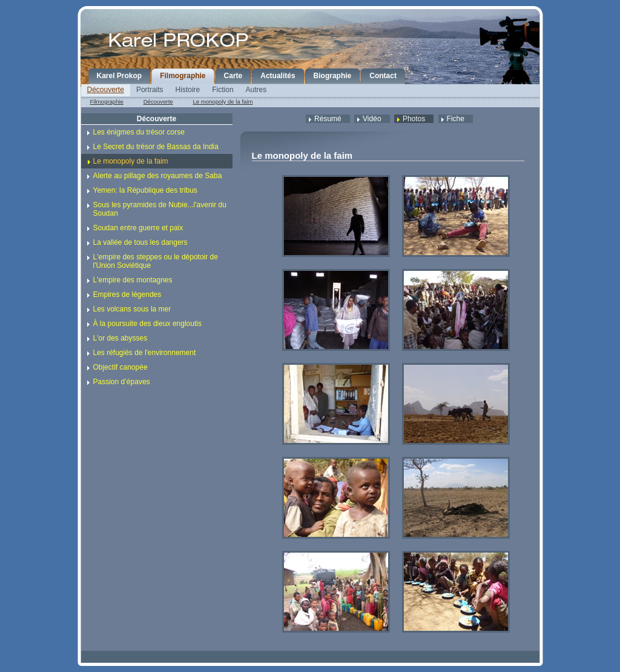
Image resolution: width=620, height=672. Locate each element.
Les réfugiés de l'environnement (145, 353)
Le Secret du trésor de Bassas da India (156, 147)
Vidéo (372, 119)
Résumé (328, 119)
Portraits (150, 90)
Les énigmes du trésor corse (139, 132)
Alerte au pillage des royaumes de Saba (158, 176)
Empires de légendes (127, 294)
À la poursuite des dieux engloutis (147, 324)
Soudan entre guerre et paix (138, 228)
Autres (256, 90)
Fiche (456, 119)
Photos (414, 119)
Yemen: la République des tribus (145, 190)
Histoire (188, 90)
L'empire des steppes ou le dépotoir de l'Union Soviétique (156, 261)
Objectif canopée (120, 367)
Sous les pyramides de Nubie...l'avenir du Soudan (160, 209)
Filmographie (107, 101)
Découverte (106, 90)
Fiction (223, 90)
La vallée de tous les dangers (140, 242)
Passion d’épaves (122, 382)
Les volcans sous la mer (132, 309)
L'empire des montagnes (133, 280)
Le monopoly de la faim (223, 101)
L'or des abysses (120, 338)
